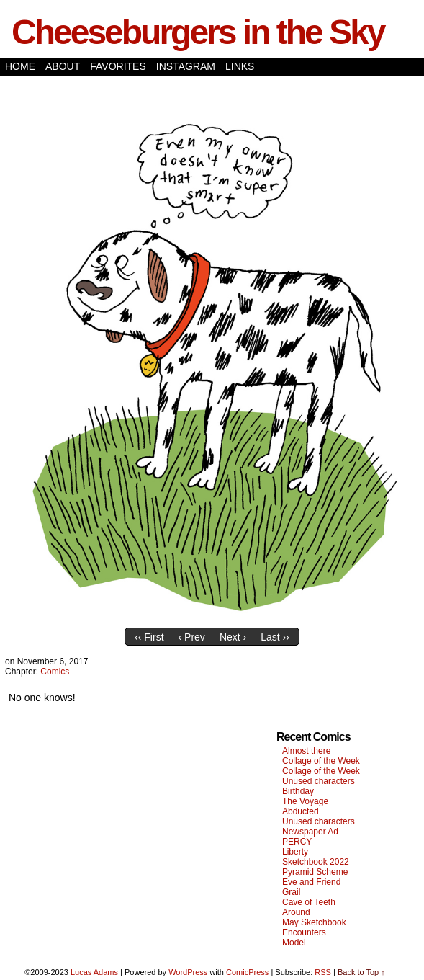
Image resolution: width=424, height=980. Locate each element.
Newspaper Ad (310, 832)
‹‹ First (149, 637)
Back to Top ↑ (361, 972)
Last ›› (275, 637)
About (63, 66)
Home (20, 66)
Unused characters (319, 781)
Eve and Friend (311, 882)
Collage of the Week (321, 761)
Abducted (301, 811)
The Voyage (305, 801)
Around (296, 912)
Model (294, 943)
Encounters (304, 932)
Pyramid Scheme (315, 872)
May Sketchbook (314, 922)
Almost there (306, 751)
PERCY (297, 842)
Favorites (118, 66)
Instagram (186, 66)
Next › (233, 637)
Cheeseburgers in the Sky (198, 32)
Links (240, 66)
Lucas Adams (94, 972)
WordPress (188, 972)
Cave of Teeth (309, 902)
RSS (323, 972)
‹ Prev (192, 637)
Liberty (295, 852)
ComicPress (247, 972)
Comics (55, 672)
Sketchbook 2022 (316, 862)
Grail (291, 892)
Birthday (298, 791)
